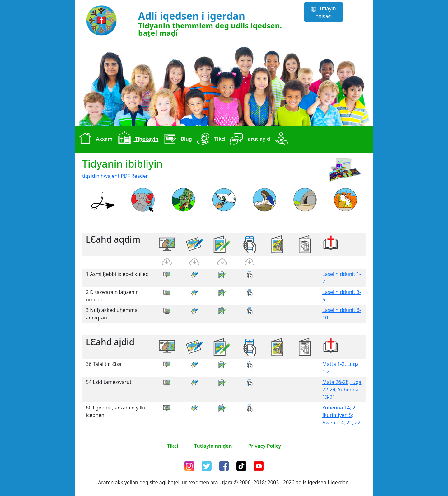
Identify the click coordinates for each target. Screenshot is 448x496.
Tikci (210, 139)
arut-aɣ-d (249, 139)
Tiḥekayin (137, 139)
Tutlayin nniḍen (323, 12)
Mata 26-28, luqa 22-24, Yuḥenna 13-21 (342, 390)
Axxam (94, 139)
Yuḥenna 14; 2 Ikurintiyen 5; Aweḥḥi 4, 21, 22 (341, 415)
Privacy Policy (264, 446)
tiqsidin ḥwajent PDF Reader (115, 176)
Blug (176, 139)
